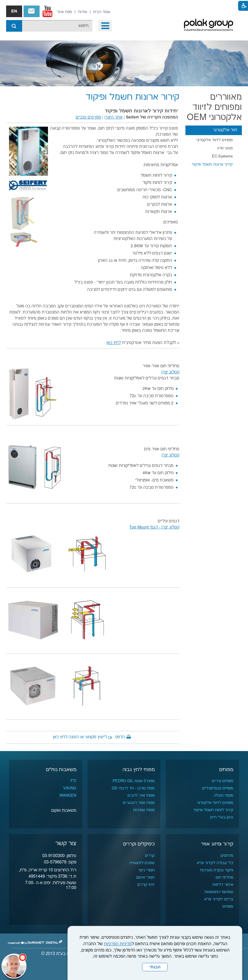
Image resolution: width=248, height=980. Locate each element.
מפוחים (226, 770)
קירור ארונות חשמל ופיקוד (212, 164)
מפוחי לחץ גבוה (139, 770)
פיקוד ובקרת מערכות (217, 870)
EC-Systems (222, 156)
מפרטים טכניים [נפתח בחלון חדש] (88, 117)
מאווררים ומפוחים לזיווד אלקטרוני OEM (214, 107)
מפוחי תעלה (224, 796)
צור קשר (32, 11)
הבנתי (155, 967)
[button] (105, 26)
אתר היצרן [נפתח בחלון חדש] (114, 117)
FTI (73, 781)
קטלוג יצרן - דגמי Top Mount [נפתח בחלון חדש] (154, 527)
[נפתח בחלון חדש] (47, 11)
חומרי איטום (145, 877)
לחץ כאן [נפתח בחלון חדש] (114, 343)
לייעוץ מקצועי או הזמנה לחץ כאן (80, 737)
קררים (150, 856)
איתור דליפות (223, 885)
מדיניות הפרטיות (118, 944)
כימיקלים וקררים (139, 844)
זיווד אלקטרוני (225, 130)
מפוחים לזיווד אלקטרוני (214, 140)
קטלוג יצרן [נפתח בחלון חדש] (170, 372)
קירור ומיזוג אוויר (217, 844)
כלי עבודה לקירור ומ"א (215, 863)
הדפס (120, 737)
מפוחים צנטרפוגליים (218, 788)
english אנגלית (14, 11)
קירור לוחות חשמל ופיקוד (213, 810)
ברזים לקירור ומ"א (219, 899)
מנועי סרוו (225, 148)
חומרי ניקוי (147, 870)
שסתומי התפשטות (219, 892)
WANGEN (68, 796)
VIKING (70, 788)
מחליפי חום (224, 877)
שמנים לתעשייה (142, 863)
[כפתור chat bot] (14, 966)
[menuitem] (102, 12)
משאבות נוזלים (61, 770)
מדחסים (227, 856)
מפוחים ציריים (223, 781)
